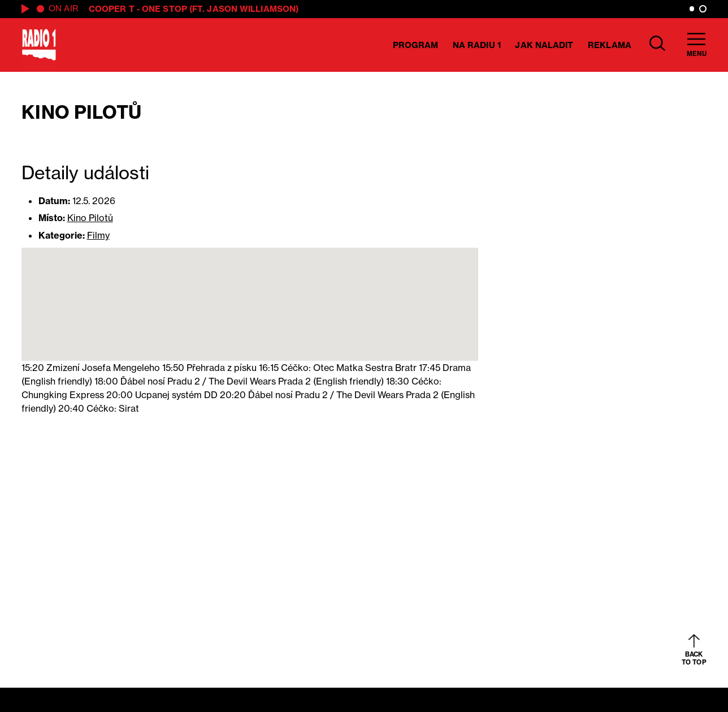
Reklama (610, 45)
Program (416, 45)
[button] (250, 294)
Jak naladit (544, 45)
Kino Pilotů (90, 218)
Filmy (98, 235)
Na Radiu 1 (477, 45)
